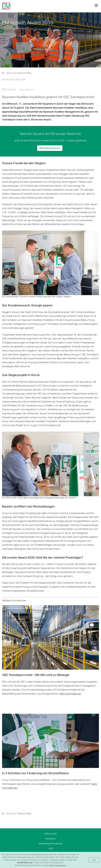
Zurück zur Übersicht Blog (19, 73)
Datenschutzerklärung (57, 865)
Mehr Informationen (50, 148)
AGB (51, 848)
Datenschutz (51, 834)
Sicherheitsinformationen (51, 843)
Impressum (51, 838)
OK (94, 860)
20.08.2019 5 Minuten (18, 90)
